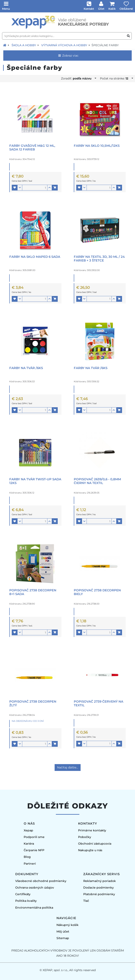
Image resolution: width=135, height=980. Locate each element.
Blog (27, 857)
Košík (112, 9)
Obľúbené (126, 9)
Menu (6, 9)
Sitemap (63, 938)
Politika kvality (26, 901)
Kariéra (29, 844)
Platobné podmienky (99, 894)
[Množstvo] (35, 188)
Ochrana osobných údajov (35, 888)
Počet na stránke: (115, 78)
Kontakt (89, 9)
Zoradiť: (77, 78)
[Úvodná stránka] (67, 22)
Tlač (86, 901)
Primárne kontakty (92, 830)
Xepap (28, 830)
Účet (101, 9)
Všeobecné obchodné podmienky (41, 881)
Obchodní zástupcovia (95, 844)
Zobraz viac (68, 56)
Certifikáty (23, 894)
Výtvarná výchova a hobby (64, 45)
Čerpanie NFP (34, 850)
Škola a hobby (24, 45)
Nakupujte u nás (90, 850)
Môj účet (63, 931)
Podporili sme (34, 837)
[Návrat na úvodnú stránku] (5, 45)
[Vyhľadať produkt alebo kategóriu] (128, 36)
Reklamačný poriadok (100, 881)
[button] (15, 188)
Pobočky (85, 837)
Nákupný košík (67, 925)
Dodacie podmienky (99, 888)
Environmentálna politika (34, 908)
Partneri (30, 864)
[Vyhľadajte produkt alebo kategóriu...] (67, 36)
